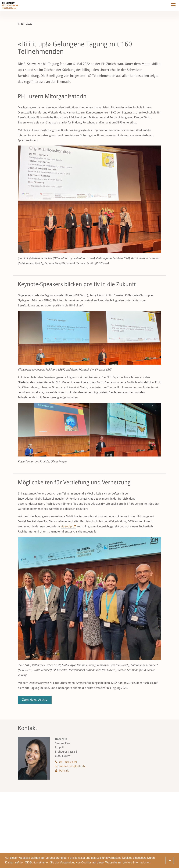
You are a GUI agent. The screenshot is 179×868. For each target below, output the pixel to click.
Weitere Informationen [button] (136, 862)
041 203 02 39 (68, 762)
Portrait (64, 771)
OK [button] (170, 860)
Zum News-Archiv (35, 700)
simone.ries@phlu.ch (72, 766)
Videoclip (66, 526)
